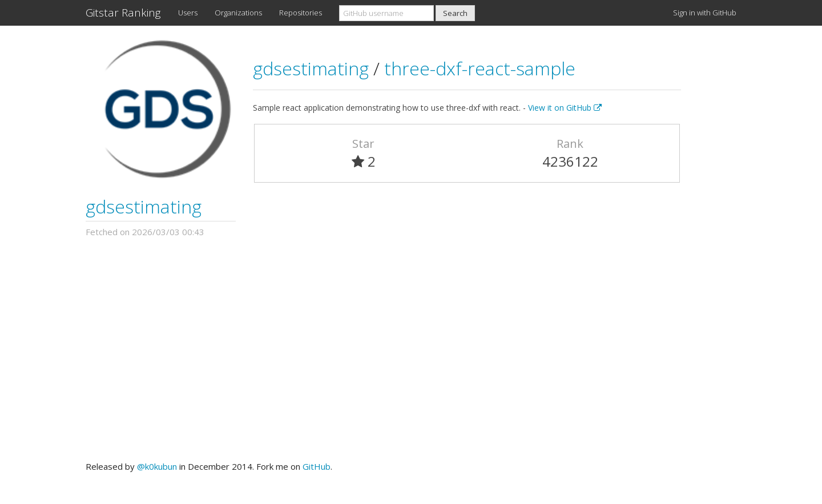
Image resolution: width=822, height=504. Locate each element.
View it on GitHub (565, 108)
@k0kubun (157, 466)
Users (188, 13)
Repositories (301, 13)
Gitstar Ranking (123, 13)
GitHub (317, 466)
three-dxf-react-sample (480, 68)
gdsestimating (144, 206)
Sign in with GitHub (705, 13)
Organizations (238, 13)
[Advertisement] (411, 349)
